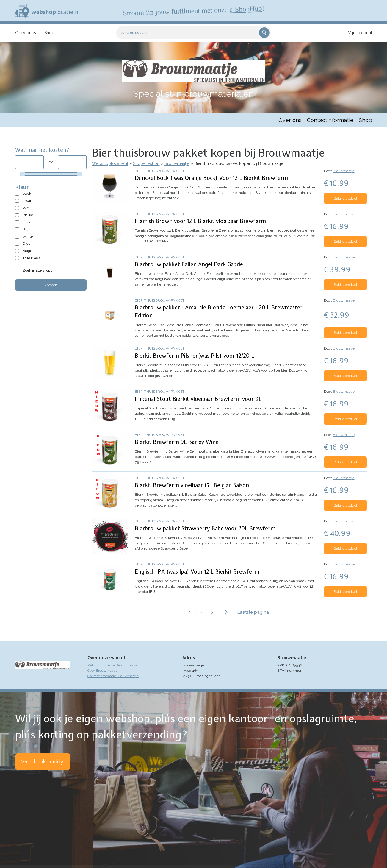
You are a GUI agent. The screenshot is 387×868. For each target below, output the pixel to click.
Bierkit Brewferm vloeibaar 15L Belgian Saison (192, 485)
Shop (365, 120)
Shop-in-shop (146, 163)
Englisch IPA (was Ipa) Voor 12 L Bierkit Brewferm (197, 572)
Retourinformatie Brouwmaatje (112, 665)
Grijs (26, 229)
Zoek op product (134, 33)
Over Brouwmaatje (102, 671)
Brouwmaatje (177, 163)
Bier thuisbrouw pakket (160, 171)
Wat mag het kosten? (42, 150)
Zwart (28, 201)
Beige (27, 251)
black (27, 194)
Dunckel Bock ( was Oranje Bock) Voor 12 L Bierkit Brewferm (211, 178)
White (28, 236)
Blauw (28, 215)
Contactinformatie (330, 120)
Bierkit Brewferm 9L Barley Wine (177, 442)
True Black (31, 258)
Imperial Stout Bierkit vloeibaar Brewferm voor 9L (198, 399)
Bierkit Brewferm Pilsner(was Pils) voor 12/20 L (194, 356)
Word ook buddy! (43, 762)
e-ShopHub (245, 9)
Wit (26, 208)
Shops (50, 33)
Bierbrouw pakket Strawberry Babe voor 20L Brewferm (205, 528)
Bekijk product (345, 198)
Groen (28, 244)
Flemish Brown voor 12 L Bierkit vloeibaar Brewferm (200, 221)
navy (26, 222)
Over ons (290, 120)
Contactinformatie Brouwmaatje (113, 676)
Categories (26, 33)
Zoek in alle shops (37, 270)
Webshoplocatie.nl (110, 163)
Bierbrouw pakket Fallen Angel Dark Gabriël (190, 264)
